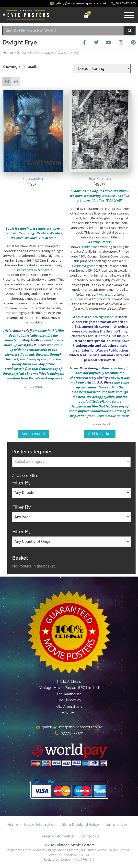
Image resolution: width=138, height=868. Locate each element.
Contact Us (90, 836)
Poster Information (40, 825)
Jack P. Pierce (37, 345)
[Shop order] (102, 69)
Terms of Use (116, 825)
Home (8, 53)
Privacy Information (58, 836)
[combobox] (63, 31)
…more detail (33, 386)
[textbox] (71, 462)
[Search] (130, 31)
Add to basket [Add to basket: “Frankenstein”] (33, 434)
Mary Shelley (32, 340)
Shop (22, 53)
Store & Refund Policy (80, 825)
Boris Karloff (23, 331)
